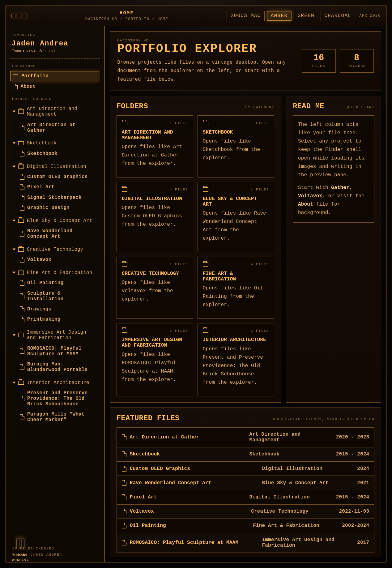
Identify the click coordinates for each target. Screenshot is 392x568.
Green (306, 16)
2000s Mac (246, 16)
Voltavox (310, 196)
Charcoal (338, 16)
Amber (279, 16)
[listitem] (245, 438)
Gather (340, 188)
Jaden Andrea (40, 44)
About (306, 204)
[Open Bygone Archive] (20, 549)
